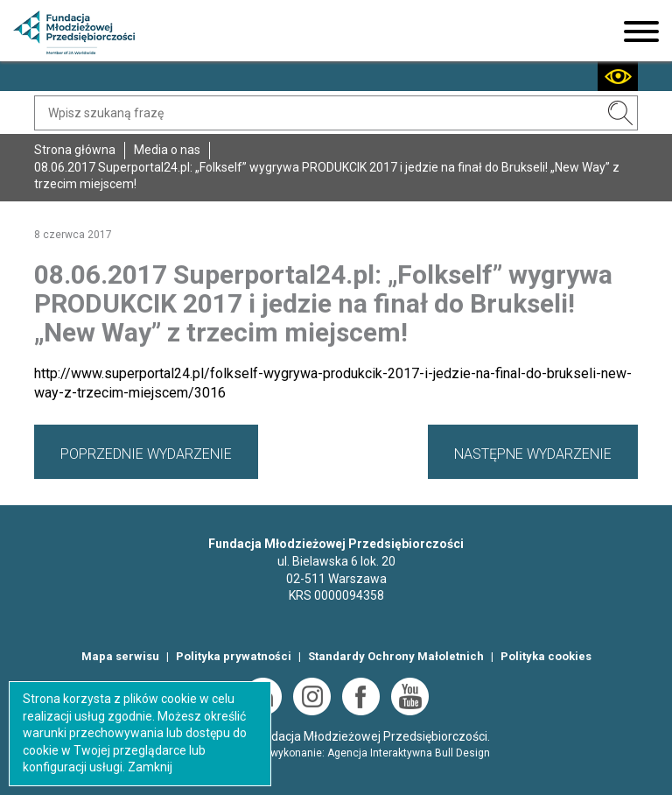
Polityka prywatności (234, 656)
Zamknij (150, 767)
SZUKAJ (620, 113)
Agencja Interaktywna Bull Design (409, 753)
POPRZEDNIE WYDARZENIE (146, 454)
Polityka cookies (546, 656)
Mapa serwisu (120, 656)
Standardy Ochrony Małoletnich (396, 656)
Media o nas (167, 150)
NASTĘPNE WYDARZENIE (533, 454)
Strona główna (75, 150)
